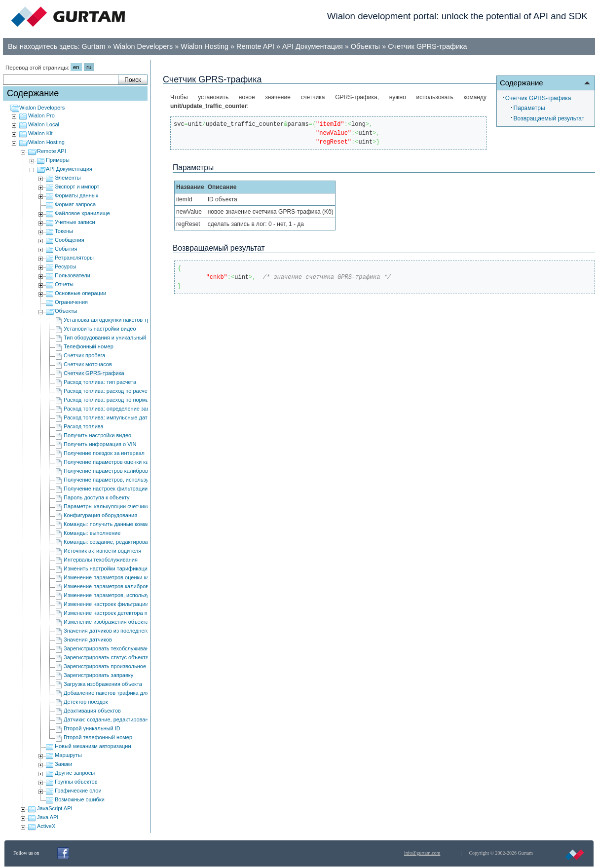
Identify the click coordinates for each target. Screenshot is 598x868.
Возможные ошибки (80, 799)
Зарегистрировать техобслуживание (109, 648)
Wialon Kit (40, 133)
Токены (64, 231)
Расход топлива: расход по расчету (108, 391)
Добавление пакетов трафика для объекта (117, 693)
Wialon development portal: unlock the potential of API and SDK (457, 16)
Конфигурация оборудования (100, 515)
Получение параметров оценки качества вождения (128, 462)
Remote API (255, 46)
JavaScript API (55, 808)
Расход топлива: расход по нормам (108, 400)
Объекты (365, 46)
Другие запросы (75, 773)
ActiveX (46, 826)
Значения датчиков (88, 640)
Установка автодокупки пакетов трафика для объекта (131, 320)
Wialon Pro (41, 115)
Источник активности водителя (102, 551)
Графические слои (78, 791)
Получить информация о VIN (100, 444)
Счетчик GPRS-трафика (427, 46)
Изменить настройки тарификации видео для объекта (132, 568)
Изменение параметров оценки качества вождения (128, 577)
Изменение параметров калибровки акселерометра (129, 586)
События (66, 249)
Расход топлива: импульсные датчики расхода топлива (133, 417)
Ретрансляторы (74, 258)
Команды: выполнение (92, 533)
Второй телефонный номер (98, 737)
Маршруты (68, 755)
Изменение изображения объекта (106, 622)
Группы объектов (76, 782)
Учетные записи (75, 222)
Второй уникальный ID (92, 728)
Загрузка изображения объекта (103, 684)
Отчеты (64, 284)
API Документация (313, 46)
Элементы (68, 178)
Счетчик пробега (84, 355)
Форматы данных (76, 195)
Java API (48, 817)
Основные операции (80, 293)
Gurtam (94, 46)
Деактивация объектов (92, 711)
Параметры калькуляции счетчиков (108, 506)
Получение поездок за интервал (104, 453)
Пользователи (73, 275)
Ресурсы (65, 266)
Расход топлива (84, 426)
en (76, 67)
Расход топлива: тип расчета (100, 382)
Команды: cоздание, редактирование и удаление (125, 542)
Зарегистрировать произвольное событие (116, 666)
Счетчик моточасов (88, 364)
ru (89, 67)
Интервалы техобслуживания (101, 560)
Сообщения (70, 240)
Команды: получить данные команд (108, 524)
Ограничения (71, 302)
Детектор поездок (86, 702)
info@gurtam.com (422, 853)
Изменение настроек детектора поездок (114, 613)
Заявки (64, 764)
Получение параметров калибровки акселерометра (129, 471)
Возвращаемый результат (549, 118)
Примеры (58, 160)
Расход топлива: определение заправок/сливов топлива (134, 409)
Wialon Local (44, 124)
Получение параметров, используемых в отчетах (125, 480)
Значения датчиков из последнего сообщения (121, 631)
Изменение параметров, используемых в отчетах (126, 595)
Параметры (529, 108)
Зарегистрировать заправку (98, 675)
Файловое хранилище (82, 213)
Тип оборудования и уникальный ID (108, 338)
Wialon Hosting (205, 46)
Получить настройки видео (97, 435)
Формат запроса (75, 204)
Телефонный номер (89, 346)
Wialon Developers (143, 46)
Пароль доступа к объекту (97, 497)
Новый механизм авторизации (93, 746)
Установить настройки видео (100, 329)
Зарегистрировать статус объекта (106, 657)
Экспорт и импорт (77, 187)
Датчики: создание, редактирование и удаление (124, 719)
